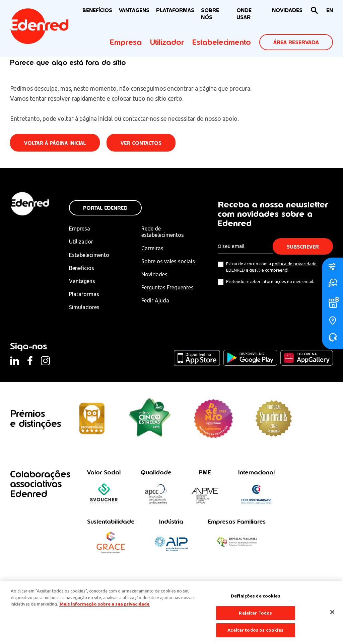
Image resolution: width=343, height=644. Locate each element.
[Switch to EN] (330, 11)
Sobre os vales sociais (168, 261)
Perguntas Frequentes (167, 287)
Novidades (154, 274)
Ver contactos (141, 143)
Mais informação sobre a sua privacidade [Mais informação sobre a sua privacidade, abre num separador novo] (105, 604)
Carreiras (152, 248)
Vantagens (82, 281)
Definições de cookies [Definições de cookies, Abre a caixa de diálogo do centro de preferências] (256, 596)
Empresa (126, 42)
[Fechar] (332, 612)
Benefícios (82, 268)
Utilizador (167, 42)
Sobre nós (210, 14)
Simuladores (84, 307)
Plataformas (175, 10)
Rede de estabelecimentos (163, 232)
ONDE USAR (244, 14)
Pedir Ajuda (155, 300)
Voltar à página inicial (55, 143)
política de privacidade (294, 264)
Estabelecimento (222, 42)
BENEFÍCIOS (97, 10)
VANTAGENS (134, 10)
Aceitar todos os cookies (255, 630)
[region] (171, 613)
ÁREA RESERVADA (296, 42)
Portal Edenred (105, 208)
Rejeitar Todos (255, 613)
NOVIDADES (287, 10)
